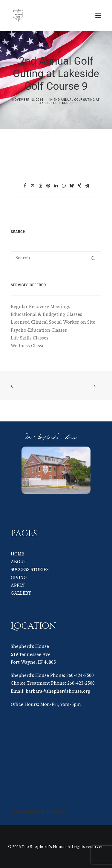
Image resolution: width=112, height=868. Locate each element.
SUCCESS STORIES (30, 569)
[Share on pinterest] (48, 186)
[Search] (56, 258)
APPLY (18, 585)
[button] (98, 16)
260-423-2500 (81, 683)
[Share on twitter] (33, 186)
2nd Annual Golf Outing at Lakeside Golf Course (69, 101)
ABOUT (19, 562)
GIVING (19, 577)
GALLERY (21, 593)
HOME (17, 554)
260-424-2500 (80, 675)
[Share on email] (87, 186)
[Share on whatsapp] (64, 186)
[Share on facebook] (25, 186)
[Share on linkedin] (56, 186)
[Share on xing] (79, 186)
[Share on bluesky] (72, 186)
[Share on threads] (41, 186)
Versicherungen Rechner (38, 811)
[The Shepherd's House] (56, 16)
